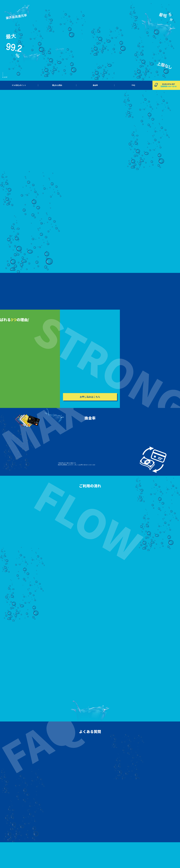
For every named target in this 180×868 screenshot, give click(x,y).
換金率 (95, 85)
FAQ (133, 85)
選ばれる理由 (57, 85)
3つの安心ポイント (19, 85)
